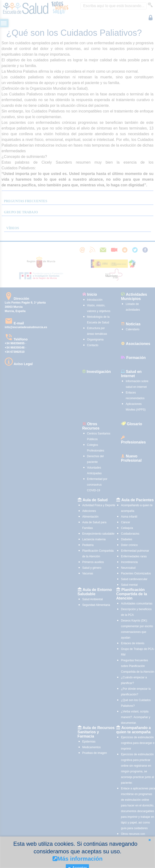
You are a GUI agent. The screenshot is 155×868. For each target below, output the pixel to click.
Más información (78, 859)
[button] (150, 840)
